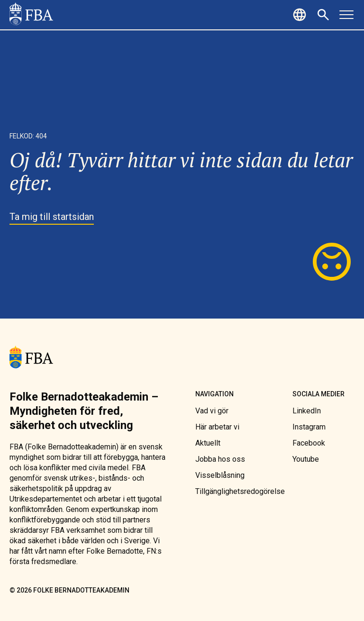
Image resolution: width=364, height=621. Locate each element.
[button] (301, 15)
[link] (31, 15)
